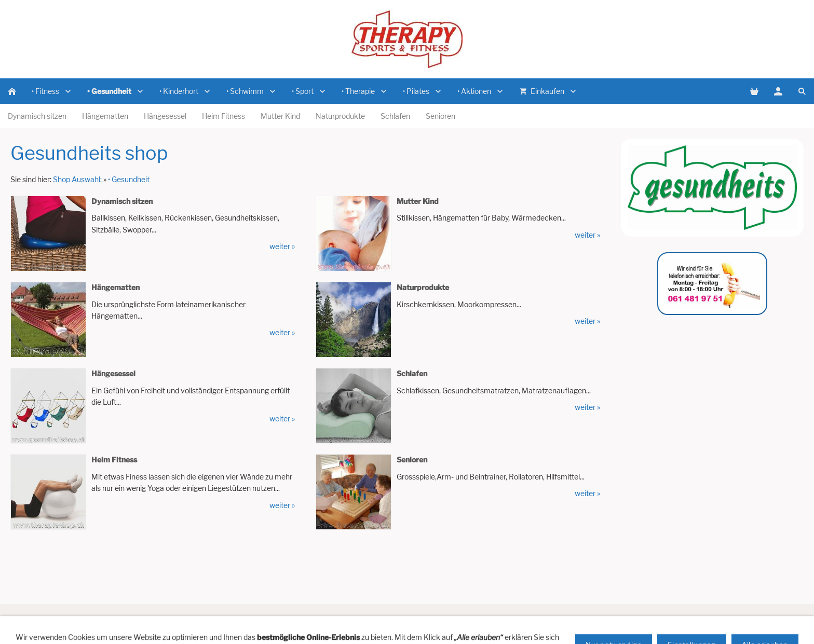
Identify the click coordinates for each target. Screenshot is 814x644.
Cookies (671, 619)
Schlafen (412, 373)
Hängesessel (113, 373)
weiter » (282, 246)
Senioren (412, 460)
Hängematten (116, 287)
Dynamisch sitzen (122, 201)
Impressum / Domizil (393, 619)
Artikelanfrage (179, 619)
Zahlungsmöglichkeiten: (534, 619)
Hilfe (138, 619)
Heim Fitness (114, 460)
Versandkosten (460, 619)
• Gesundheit (129, 179)
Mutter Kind (418, 201)
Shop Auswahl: (77, 179)
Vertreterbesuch (239, 619)
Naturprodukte (423, 287)
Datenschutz (603, 619)
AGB (640, 619)
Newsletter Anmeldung (313, 619)
